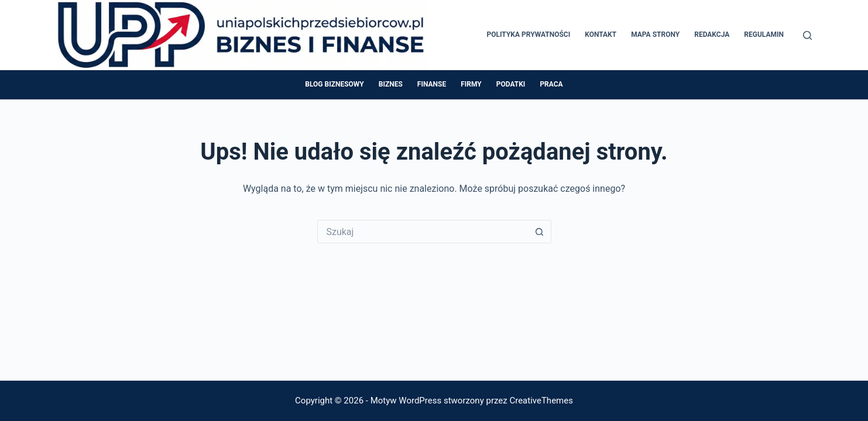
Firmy (471, 84)
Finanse (432, 84)
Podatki (511, 84)
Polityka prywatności (529, 34)
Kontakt (601, 34)
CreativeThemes (541, 401)
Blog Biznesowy (334, 84)
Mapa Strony (655, 34)
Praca (551, 84)
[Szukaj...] (423, 232)
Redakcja (712, 34)
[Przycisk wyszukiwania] (540, 232)
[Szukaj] (807, 35)
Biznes (391, 84)
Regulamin (764, 34)
